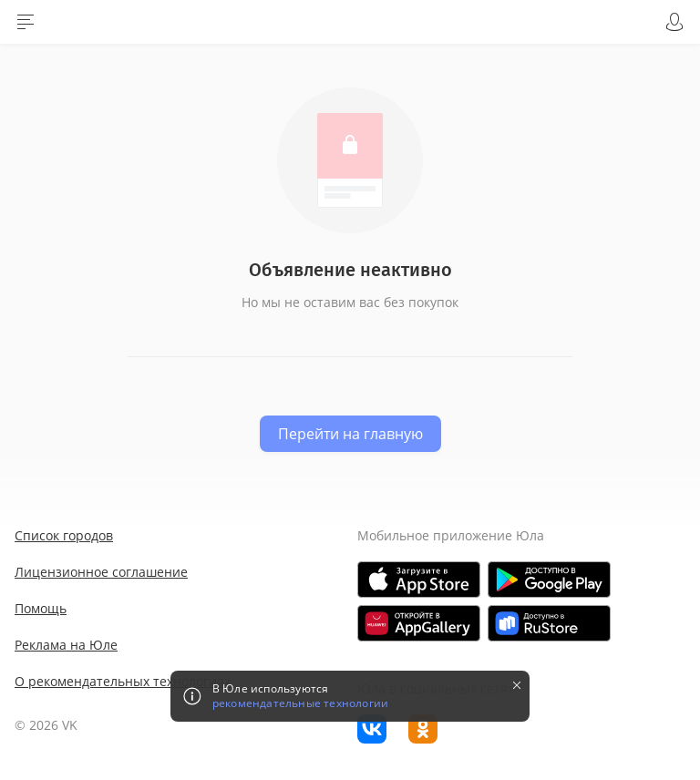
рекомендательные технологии (300, 703)
